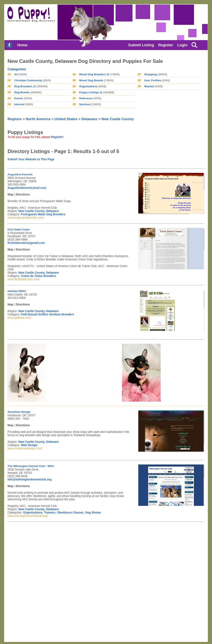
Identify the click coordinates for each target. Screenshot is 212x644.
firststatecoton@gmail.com (26, 243)
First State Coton (19, 229)
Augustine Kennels (20, 174)
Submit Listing (141, 45)
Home (22, 45)
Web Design (29, 445)
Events (19, 98)
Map (10, 194)
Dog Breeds (22, 92)
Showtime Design (19, 412)
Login (182, 45)
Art (16, 74)
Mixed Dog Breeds (91, 80)
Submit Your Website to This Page (31, 159)
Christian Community (28, 80)
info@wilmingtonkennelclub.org (30, 479)
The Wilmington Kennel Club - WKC (31, 466)
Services (85, 104)
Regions (14, 119)
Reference (86, 98)
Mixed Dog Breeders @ (94, 74)
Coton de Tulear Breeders (39, 276)
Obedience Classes (70, 512)
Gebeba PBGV (17, 291)
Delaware (89, 119)
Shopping (150, 74)
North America (38, 119)
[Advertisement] (158, 99)
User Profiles (153, 80)
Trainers (50, 512)
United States (66, 119)
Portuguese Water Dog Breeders (43, 214)
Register (166, 45)
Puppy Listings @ (91, 92)
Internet (19, 104)
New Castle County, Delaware (39, 211)
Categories (17, 69)
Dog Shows (93, 512)
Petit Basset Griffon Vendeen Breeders (48, 314)
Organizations (88, 86)
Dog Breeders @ (25, 86)
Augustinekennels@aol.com (27, 188)
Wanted (149, 86)
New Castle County (117, 119)
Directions (23, 194)
